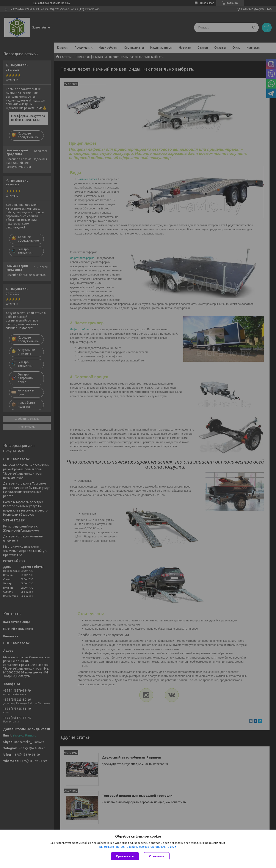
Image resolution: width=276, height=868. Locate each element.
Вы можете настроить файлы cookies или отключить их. (136, 847)
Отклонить (157, 856)
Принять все (125, 856)
